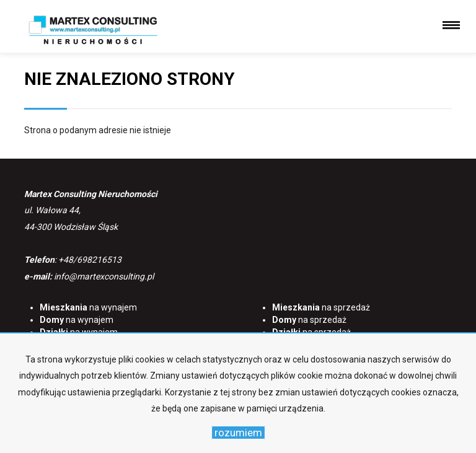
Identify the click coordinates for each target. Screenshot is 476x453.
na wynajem (88, 307)
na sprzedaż (321, 307)
